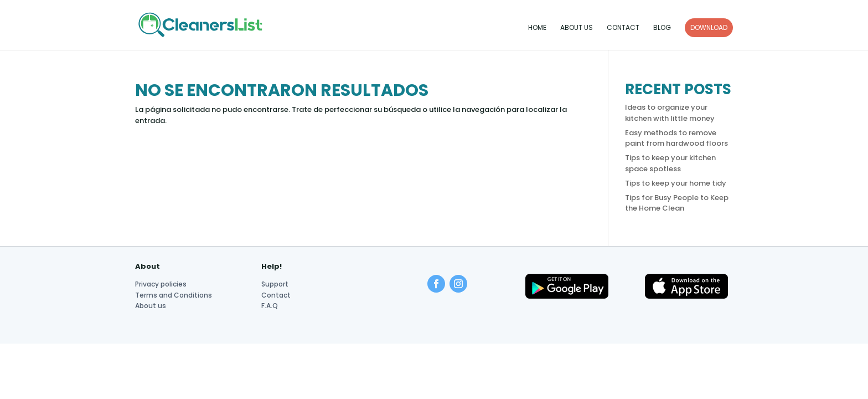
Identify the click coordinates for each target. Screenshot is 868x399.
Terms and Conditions (174, 295)
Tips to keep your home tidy (676, 183)
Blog (662, 28)
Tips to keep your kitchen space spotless (670, 163)
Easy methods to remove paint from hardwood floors (676, 138)
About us (577, 28)
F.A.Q (270, 306)
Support (275, 284)
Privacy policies (161, 284)
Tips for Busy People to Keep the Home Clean (677, 203)
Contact (623, 28)
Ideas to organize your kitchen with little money (670, 113)
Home (537, 28)
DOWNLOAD (709, 27)
